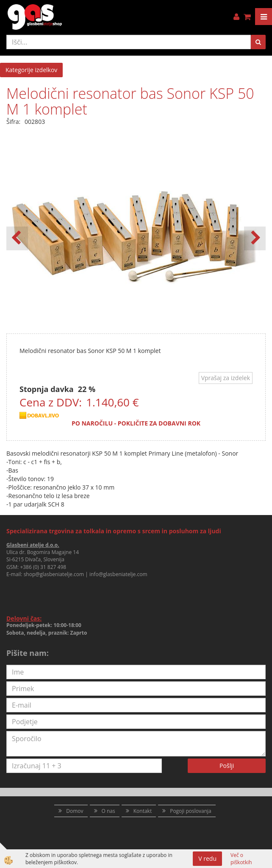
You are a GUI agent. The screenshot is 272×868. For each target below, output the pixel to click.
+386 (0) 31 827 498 (43, 567)
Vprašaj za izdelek (226, 378)
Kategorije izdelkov (31, 70)
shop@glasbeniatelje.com (54, 574)
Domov (75, 811)
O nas (108, 811)
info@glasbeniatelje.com (118, 574)
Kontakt (143, 811)
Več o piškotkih (241, 859)
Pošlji (227, 766)
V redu (207, 858)
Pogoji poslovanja (191, 811)
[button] (255, 238)
